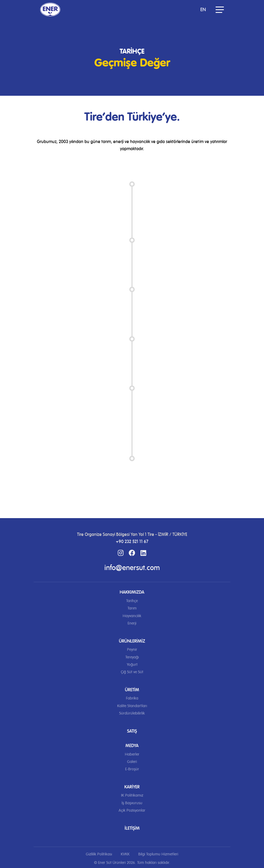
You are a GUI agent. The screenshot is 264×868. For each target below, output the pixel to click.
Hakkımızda (132, 592)
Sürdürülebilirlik (132, 713)
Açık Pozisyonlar (132, 810)
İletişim (132, 828)
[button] (220, 10)
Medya (132, 746)
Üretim (132, 690)
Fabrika (132, 698)
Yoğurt (132, 665)
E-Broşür (132, 769)
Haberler (132, 754)
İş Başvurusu (132, 803)
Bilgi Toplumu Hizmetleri (158, 854)
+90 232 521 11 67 (132, 542)
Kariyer (132, 787)
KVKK (125, 854)
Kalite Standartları (132, 706)
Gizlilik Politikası (99, 854)
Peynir (132, 650)
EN (203, 10)
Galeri (132, 762)
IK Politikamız (132, 795)
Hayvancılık (132, 616)
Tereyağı (132, 657)
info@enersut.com (132, 568)
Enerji (132, 623)
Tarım (132, 608)
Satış (132, 731)
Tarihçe (132, 601)
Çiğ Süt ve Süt (132, 672)
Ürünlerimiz (132, 641)
